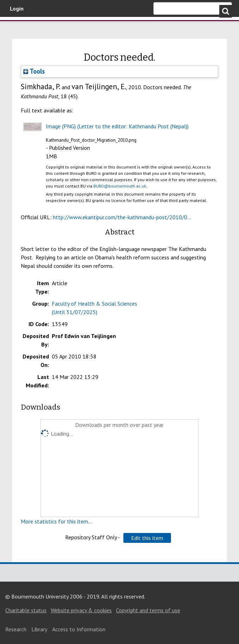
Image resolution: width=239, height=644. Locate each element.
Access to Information (79, 629)
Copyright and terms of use (148, 610)
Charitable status (26, 610)
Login (17, 8)
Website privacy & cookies (81, 610)
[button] (147, 538)
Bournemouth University (42, 29)
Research (16, 629)
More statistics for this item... (56, 521)
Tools (34, 71)
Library (39, 629)
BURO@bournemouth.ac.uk (120, 186)
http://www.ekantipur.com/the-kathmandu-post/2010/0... (122, 217)
